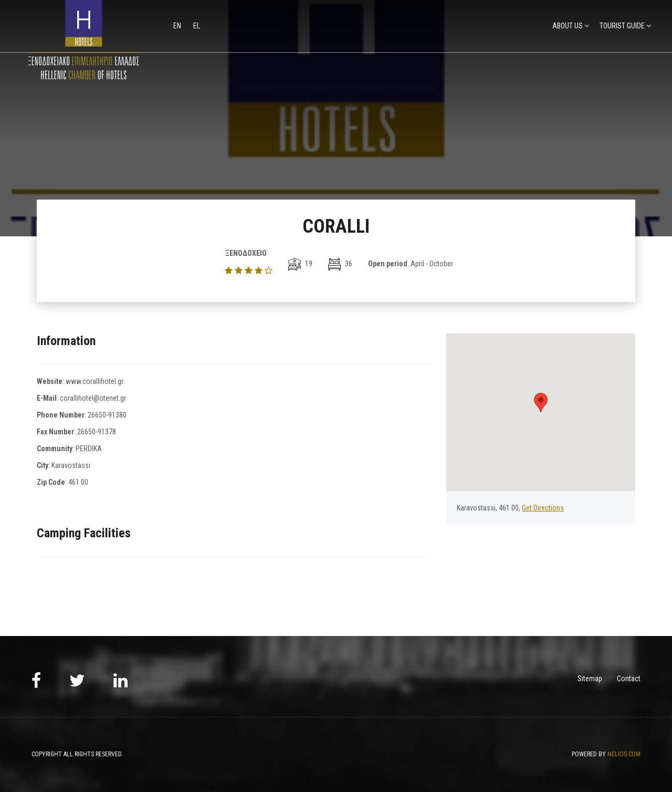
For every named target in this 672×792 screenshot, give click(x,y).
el (197, 26)
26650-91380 (107, 415)
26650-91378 (97, 432)
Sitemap (590, 679)
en (178, 26)
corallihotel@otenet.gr (93, 398)
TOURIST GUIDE (622, 26)
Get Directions (543, 508)
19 (300, 264)
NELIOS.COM (624, 754)
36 (340, 264)
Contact (629, 679)
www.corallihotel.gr (94, 381)
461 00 (78, 482)
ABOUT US (568, 26)
